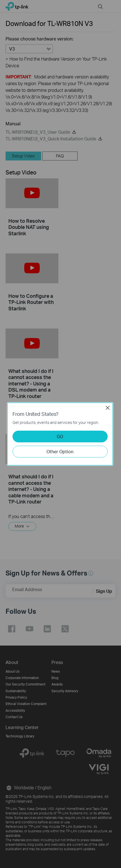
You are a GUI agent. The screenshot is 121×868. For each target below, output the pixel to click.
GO (60, 436)
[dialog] (60, 434)
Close (108, 408)
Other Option (60, 451)
